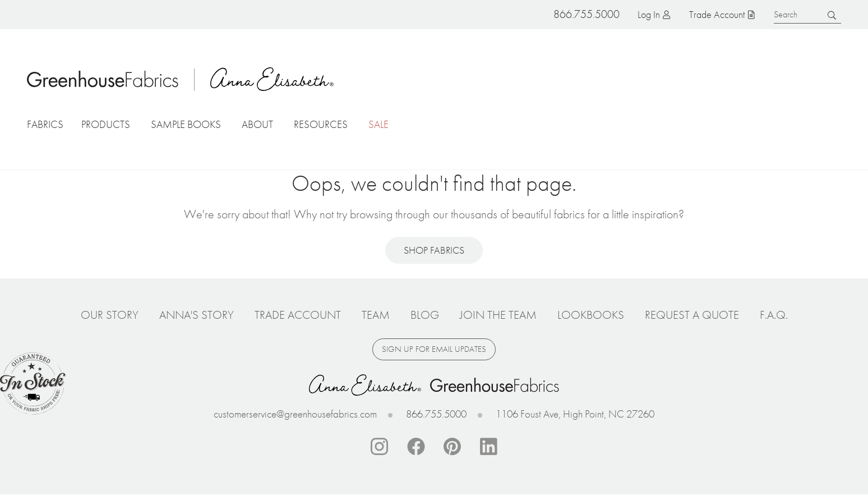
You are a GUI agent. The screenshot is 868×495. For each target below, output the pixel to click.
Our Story (110, 315)
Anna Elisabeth (272, 79)
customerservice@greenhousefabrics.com (295, 414)
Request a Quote (692, 315)
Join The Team (498, 315)
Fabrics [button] (45, 124)
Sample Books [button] (186, 124)
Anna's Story (197, 315)
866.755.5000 (436, 414)
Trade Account (717, 14)
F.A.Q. (774, 315)
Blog (425, 315)
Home (103, 79)
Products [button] (106, 124)
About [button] (257, 124)
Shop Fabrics (434, 250)
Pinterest (453, 447)
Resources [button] (321, 124)
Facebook (416, 447)
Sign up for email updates (434, 349)
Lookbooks (591, 315)
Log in (649, 14)
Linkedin (489, 447)
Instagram (380, 447)
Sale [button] (378, 124)
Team (376, 315)
